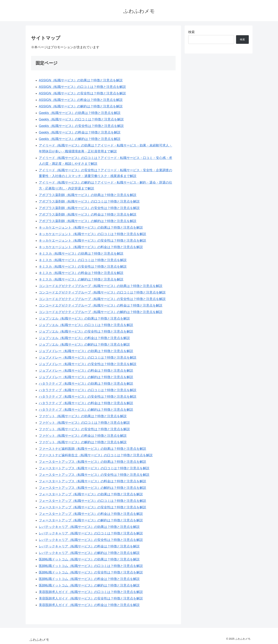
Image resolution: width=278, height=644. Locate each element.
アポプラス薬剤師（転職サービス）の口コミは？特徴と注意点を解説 (89, 201)
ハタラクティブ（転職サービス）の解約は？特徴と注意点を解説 (86, 410)
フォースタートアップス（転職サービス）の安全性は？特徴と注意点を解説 (94, 475)
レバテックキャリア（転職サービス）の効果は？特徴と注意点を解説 (89, 527)
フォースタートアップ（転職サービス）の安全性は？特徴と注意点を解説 (92, 507)
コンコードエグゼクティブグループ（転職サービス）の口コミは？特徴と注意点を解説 (102, 292)
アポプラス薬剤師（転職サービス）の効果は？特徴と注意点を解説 (88, 195)
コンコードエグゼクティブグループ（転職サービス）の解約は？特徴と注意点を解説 (101, 312)
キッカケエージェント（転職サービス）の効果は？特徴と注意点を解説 (91, 228)
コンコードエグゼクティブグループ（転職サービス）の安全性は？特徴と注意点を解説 (102, 299)
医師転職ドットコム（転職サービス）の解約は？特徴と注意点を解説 (89, 585)
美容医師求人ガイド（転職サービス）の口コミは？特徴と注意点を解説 (91, 592)
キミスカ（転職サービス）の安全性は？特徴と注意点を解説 (83, 267)
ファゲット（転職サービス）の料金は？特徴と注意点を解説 (83, 436)
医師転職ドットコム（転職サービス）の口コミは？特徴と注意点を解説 (91, 566)
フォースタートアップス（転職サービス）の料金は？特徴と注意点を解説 (92, 481)
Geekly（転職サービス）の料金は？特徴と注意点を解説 (80, 132)
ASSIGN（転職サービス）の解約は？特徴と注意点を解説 (81, 106)
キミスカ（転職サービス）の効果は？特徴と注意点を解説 (81, 254)
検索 (191, 32)
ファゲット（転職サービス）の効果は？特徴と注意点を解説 (83, 416)
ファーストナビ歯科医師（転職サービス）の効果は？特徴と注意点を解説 (92, 449)
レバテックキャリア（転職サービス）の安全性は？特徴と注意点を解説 (91, 540)
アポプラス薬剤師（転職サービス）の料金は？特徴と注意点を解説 (88, 214)
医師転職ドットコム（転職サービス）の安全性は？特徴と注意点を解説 (91, 572)
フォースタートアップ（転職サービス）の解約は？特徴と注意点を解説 (91, 520)
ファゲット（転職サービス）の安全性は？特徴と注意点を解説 (84, 429)
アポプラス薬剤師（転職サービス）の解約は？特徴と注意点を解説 (88, 221)
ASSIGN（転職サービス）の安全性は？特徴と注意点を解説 (82, 93)
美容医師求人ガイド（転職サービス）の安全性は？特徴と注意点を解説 (91, 598)
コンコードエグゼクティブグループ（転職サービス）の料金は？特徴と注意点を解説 (101, 305)
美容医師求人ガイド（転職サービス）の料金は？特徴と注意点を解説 (89, 605)
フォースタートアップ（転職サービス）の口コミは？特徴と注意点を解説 (92, 501)
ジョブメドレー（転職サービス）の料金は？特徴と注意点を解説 (86, 371)
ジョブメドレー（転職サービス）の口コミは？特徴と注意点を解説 (88, 358)
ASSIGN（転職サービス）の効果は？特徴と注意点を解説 (81, 80)
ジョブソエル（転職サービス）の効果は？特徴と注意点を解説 (84, 318)
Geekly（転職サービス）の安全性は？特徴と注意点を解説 (81, 126)
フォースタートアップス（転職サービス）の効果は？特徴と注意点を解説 (92, 462)
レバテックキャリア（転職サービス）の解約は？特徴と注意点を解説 (89, 553)
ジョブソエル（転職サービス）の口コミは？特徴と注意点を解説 (86, 325)
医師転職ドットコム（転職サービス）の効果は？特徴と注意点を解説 (89, 559)
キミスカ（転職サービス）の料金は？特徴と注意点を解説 (81, 273)
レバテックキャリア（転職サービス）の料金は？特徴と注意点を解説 (89, 546)
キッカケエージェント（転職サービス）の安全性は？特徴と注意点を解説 (92, 241)
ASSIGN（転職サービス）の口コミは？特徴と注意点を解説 (82, 87)
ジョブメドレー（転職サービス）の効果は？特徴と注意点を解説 (86, 351)
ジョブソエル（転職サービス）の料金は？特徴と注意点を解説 (84, 338)
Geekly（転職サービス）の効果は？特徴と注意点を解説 (80, 113)
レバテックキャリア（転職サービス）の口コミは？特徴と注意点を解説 (91, 533)
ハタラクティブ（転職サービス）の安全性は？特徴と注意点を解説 (88, 397)
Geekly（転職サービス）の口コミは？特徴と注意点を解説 (81, 119)
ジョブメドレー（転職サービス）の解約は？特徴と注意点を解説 (86, 377)
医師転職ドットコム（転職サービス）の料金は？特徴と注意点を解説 (89, 579)
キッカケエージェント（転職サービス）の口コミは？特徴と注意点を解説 (92, 234)
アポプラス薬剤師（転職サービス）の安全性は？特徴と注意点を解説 (89, 208)
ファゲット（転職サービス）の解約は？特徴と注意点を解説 (83, 442)
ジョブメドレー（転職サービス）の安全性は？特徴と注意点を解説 (88, 364)
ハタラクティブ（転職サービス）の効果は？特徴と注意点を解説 (86, 384)
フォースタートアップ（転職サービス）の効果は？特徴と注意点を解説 (91, 494)
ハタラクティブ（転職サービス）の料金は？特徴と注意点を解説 (86, 403)
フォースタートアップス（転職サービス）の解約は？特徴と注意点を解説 (92, 488)
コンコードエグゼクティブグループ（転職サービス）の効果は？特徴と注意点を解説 (101, 286)
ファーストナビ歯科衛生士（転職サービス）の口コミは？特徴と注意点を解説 (96, 455)
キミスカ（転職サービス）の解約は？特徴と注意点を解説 (81, 279)
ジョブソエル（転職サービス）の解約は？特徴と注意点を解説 (84, 345)
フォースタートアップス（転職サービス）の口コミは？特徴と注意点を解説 (94, 468)
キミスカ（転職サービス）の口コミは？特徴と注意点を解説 (83, 260)
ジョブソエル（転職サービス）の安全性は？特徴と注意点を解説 (86, 331)
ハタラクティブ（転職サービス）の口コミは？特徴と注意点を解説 (88, 390)
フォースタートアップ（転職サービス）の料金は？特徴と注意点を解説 (91, 514)
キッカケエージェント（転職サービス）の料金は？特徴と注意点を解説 (91, 247)
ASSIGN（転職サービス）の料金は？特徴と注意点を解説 (81, 100)
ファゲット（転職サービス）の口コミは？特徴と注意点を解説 (84, 423)
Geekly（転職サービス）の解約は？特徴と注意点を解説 (80, 139)
